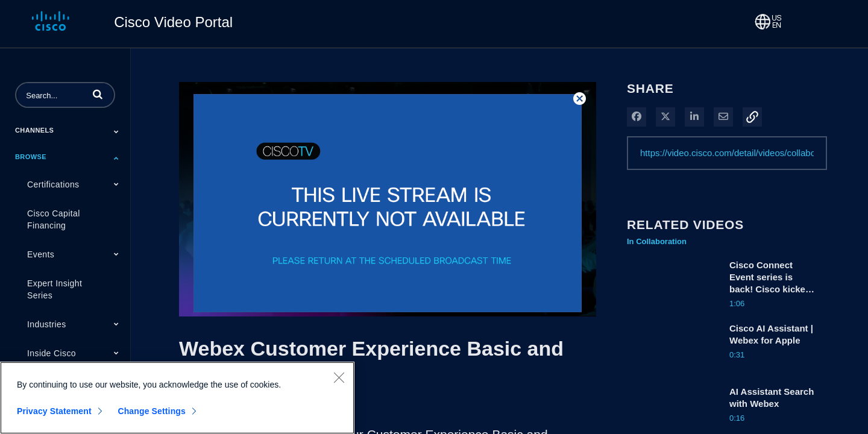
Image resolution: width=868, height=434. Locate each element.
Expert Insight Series (55, 289)
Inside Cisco (52, 353)
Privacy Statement (54, 412)
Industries (47, 324)
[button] (98, 94)
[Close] (339, 378)
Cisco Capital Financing (54, 219)
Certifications (53, 184)
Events (41, 254)
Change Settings (152, 412)
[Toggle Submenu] (116, 131)
